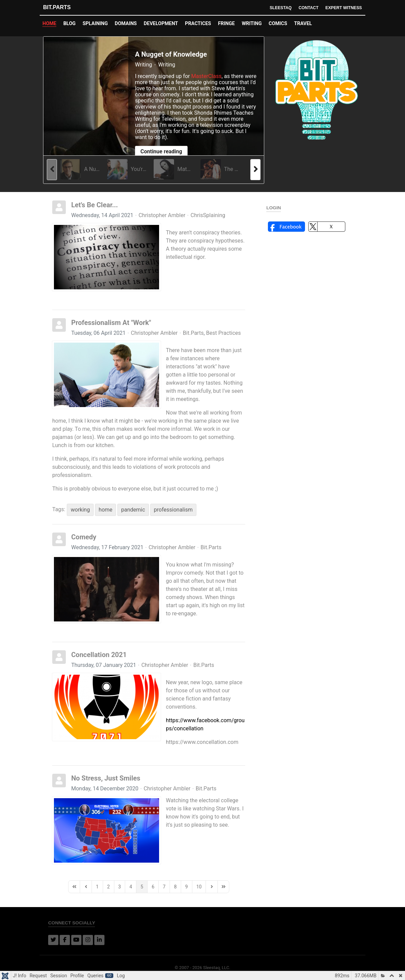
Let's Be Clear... (95, 205)
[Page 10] (199, 887)
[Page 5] (142, 887)
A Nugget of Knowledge (171, 54)
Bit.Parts (57, 7)
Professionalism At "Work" (111, 323)
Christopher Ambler (162, 215)
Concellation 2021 (99, 655)
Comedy (84, 537)
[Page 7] (164, 887)
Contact (306, 8)
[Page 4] (131, 887)
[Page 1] (97, 887)
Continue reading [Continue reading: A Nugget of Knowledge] (161, 151)
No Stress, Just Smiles (106, 778)
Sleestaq (277, 8)
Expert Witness (343, 8)
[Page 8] (175, 887)
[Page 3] (120, 887)
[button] (286, 226)
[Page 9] (187, 887)
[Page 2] (109, 887)
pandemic (133, 510)
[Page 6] (153, 887)
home (105, 510)
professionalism (173, 510)
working (80, 510)
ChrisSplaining (208, 215)
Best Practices (224, 333)
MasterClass (207, 76)
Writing (143, 65)
